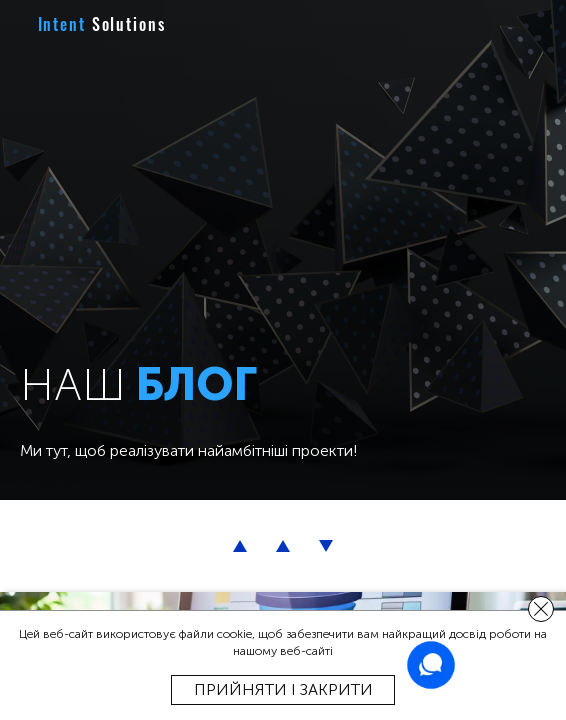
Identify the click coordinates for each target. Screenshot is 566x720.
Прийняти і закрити (283, 689)
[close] (541, 609)
